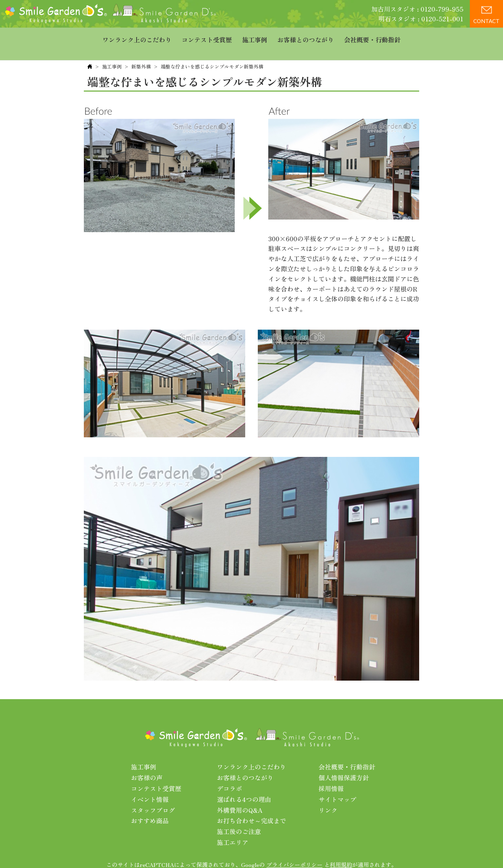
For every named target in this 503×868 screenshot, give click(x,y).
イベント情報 (150, 785)
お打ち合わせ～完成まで (251, 806)
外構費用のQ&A (240, 796)
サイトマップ (337, 785)
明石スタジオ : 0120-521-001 (421, 19)
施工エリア (233, 828)
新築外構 (141, 52)
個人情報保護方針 (344, 763)
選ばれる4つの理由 (244, 785)
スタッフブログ (153, 796)
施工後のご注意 (239, 817)
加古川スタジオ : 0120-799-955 (417, 9)
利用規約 (341, 850)
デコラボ (229, 774)
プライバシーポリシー (294, 850)
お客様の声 (147, 763)
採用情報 (331, 774)
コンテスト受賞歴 (207, 37)
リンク (328, 796)
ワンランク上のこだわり (137, 37)
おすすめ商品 (150, 806)
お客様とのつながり (306, 37)
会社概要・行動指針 (372, 37)
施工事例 (255, 37)
